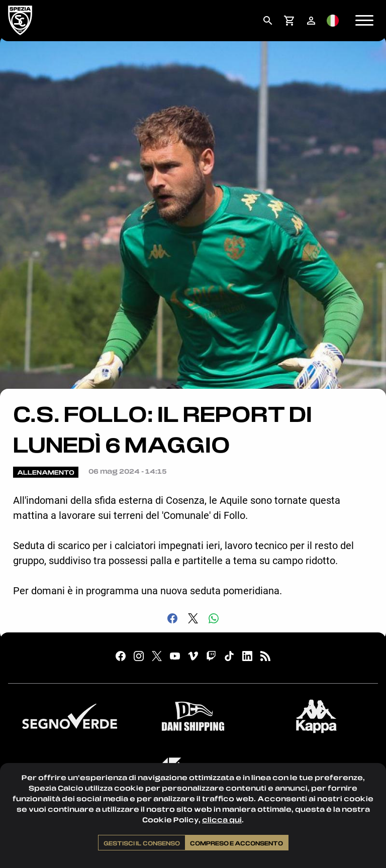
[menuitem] (268, 21)
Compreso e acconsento (236, 843)
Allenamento (46, 472)
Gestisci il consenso (142, 843)
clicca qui (222, 820)
